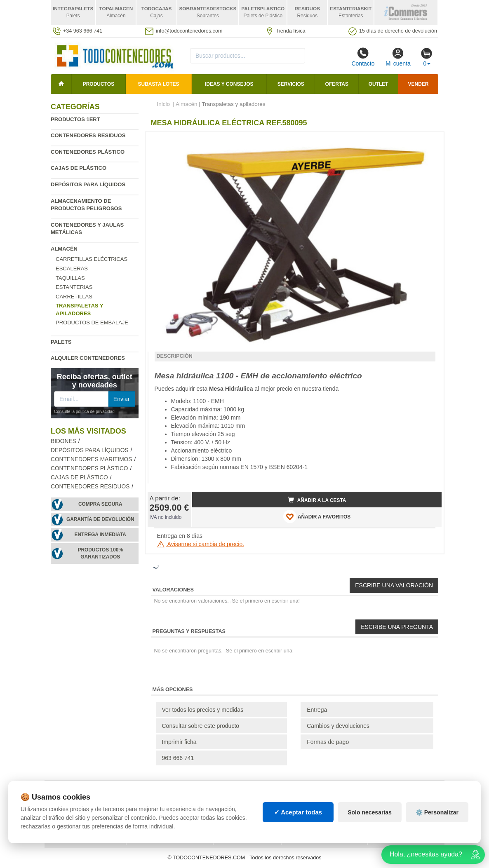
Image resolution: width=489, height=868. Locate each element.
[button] (428, 142)
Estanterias (74, 287)
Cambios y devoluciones (338, 726)
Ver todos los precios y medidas (203, 710)
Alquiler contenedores (88, 358)
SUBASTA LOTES (159, 84)
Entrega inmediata (100, 535)
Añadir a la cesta (317, 500)
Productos (99, 84)
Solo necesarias (370, 812)
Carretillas (74, 297)
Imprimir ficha (179, 742)
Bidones (63, 441)
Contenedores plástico (88, 152)
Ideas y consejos (229, 84)
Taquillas (70, 278)
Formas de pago (328, 742)
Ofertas (337, 84)
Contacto (363, 57)
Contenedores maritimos (91, 459)
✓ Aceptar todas (298, 812)
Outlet (379, 84)
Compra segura (100, 504)
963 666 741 (178, 758)
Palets (61, 342)
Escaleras (72, 269)
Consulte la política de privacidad (84, 412)
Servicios (291, 84)
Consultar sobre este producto (201, 726)
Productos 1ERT (75, 119)
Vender (418, 84)
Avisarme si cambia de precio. (201, 544)
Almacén (64, 249)
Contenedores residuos (88, 135)
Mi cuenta (398, 57)
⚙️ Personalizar (437, 812)
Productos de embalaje (92, 323)
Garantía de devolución (100, 519)
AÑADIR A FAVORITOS (317, 516)
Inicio (164, 104)
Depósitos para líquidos (88, 184)
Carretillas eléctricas (92, 259)
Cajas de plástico (79, 168)
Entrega (317, 710)
